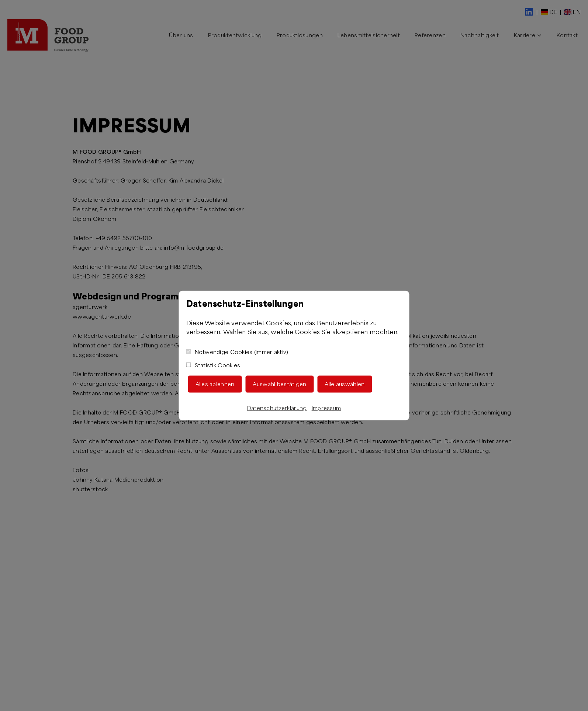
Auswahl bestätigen (279, 384)
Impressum (326, 408)
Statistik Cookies (213, 365)
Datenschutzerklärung (277, 408)
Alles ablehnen (215, 384)
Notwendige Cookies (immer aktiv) (237, 352)
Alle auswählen (345, 384)
